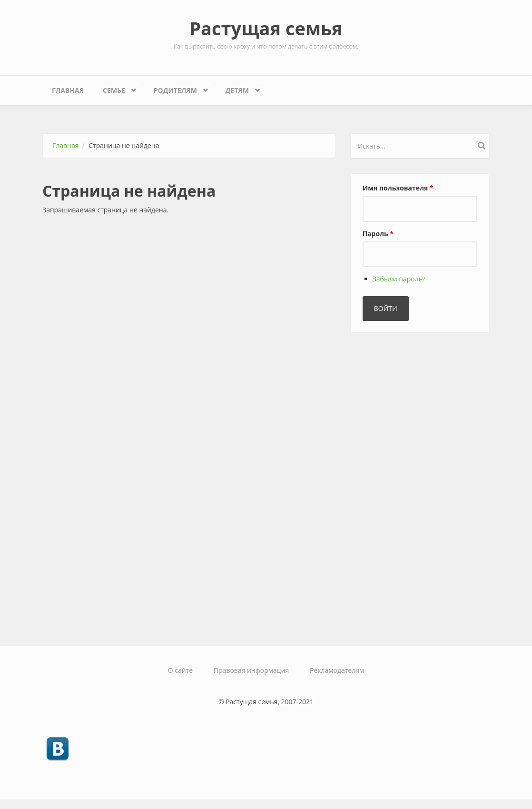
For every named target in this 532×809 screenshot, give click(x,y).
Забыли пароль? (399, 279)
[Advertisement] (422, 485)
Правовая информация (251, 670)
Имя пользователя (398, 188)
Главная (68, 90)
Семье (116, 88)
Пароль (378, 234)
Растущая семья (266, 28)
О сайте (180, 670)
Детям (240, 88)
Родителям (178, 88)
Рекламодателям (337, 670)
